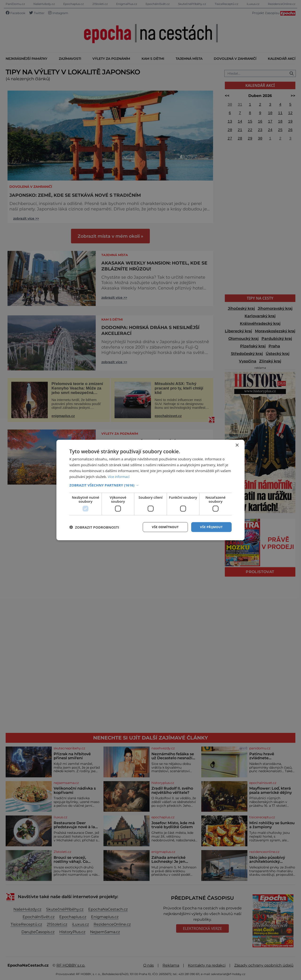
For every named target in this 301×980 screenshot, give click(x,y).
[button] (150, 485)
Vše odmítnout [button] (162, 527)
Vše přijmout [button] (211, 527)
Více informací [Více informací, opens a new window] (120, 476)
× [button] (237, 445)
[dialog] (150, 490)
